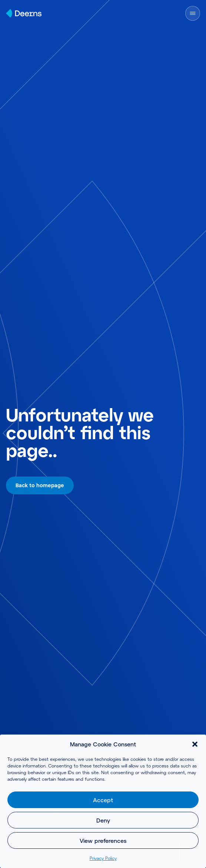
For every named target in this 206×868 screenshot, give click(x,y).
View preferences (103, 841)
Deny (103, 820)
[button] (195, 744)
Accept (103, 800)
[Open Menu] (193, 13)
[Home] (24, 13)
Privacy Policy (103, 858)
